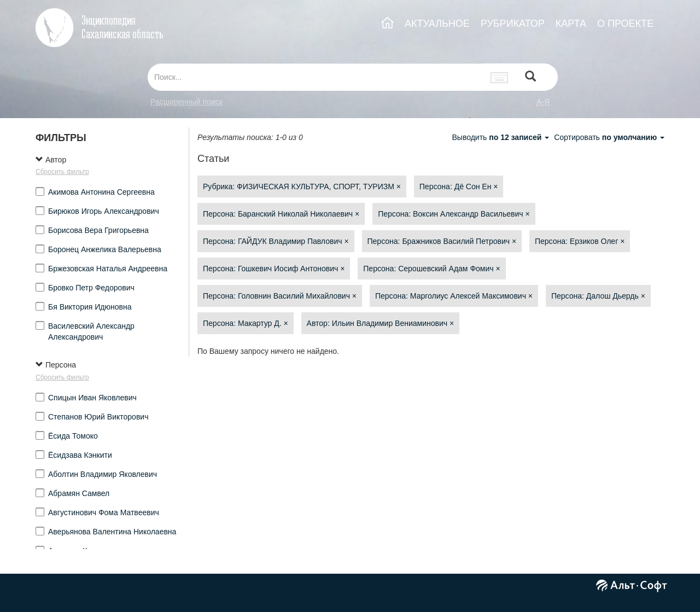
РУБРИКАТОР (513, 24)
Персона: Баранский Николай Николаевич (281, 214)
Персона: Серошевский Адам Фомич (431, 269)
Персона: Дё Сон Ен (459, 186)
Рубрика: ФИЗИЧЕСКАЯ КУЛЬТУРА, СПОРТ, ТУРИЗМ (302, 186)
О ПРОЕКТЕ (625, 24)
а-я (543, 102)
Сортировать (609, 137)
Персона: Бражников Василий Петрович (442, 241)
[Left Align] (530, 77)
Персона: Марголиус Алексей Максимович (454, 296)
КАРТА (571, 24)
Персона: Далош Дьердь (598, 296)
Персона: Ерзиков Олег (580, 241)
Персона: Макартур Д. (246, 323)
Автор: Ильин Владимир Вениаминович (381, 323)
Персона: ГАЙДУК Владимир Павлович (276, 241)
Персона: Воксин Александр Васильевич (454, 214)
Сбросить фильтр (62, 172)
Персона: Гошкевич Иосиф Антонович (274, 269)
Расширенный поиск (186, 102)
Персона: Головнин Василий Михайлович (280, 296)
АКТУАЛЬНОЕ (437, 24)
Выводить (501, 137)
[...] (316, 77)
